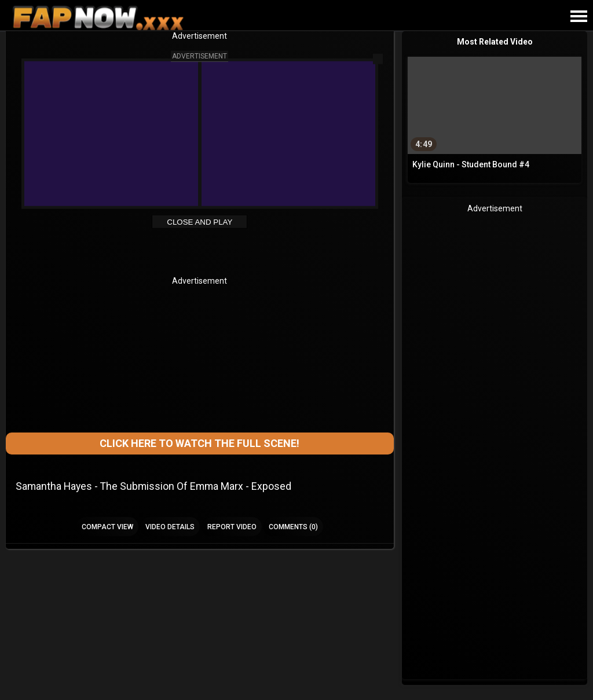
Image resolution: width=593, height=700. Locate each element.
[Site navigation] (579, 17)
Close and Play (200, 222)
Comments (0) (293, 527)
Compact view (107, 527)
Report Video (232, 527)
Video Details (170, 527)
